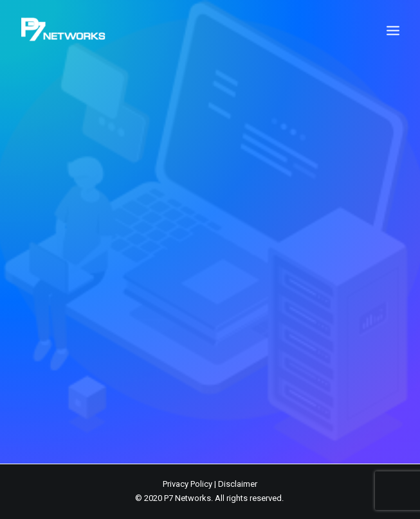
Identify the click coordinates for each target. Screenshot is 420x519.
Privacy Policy (187, 484)
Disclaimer (238, 484)
